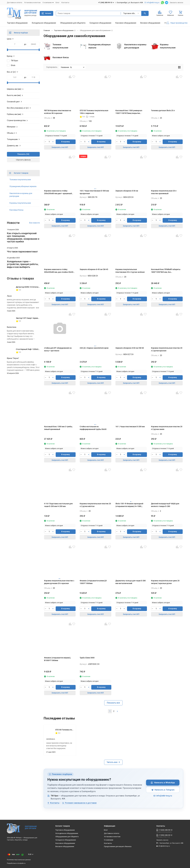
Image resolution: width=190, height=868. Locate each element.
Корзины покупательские (20, 203)
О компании (109, 840)
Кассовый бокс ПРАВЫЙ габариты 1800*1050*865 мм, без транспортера (166, 271)
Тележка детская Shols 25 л (163, 110)
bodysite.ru (22, 863)
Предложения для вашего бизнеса (118, 846)
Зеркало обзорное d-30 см (127, 191)
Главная (47, 30)
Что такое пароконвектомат (22, 252)
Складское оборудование (100, 23)
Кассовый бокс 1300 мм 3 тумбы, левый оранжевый (58, 428)
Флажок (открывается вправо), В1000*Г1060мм (57, 659)
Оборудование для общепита (73, 23)
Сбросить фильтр (23, 160)
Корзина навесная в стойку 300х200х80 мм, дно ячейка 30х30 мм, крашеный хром (59, 271)
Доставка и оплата (15, 3)
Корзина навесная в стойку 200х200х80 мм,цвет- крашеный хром (58, 192)
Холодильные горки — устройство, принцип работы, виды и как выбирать (23, 264)
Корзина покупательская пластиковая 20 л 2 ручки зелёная (130, 271)
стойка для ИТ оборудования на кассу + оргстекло (58, 349)
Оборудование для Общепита (67, 837)
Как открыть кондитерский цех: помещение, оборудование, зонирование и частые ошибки (23, 237)
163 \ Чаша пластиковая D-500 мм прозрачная (94, 192)
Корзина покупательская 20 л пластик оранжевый (164, 192)
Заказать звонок (176, 3)
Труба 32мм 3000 (87, 658)
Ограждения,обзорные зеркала (23, 186)
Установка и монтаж (32, 3)
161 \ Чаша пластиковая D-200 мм (130, 427)
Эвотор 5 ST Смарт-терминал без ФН (32, 318)
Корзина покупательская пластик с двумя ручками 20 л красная (59, 582)
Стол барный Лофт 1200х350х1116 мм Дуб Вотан (37, 349)
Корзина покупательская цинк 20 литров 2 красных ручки (165, 582)
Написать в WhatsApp (163, 783)
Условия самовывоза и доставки (79, 803)
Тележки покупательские (20, 180)
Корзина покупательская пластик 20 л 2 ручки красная (167, 349)
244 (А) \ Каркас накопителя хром (94, 348)
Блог (58, 3)
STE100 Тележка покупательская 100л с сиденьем (94, 112)
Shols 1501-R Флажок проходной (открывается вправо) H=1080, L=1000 (129, 505)
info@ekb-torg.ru (163, 796)
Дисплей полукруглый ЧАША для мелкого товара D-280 (165, 505)
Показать (21, 154)
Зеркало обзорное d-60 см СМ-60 (130, 348)
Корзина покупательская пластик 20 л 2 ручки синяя (167, 428)
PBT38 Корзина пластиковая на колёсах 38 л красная (58, 112)
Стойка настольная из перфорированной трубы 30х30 (93, 428)
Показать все (113, 703)
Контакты (65, 3)
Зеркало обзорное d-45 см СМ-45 (94, 269)
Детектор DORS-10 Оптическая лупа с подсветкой (37, 287)
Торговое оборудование (17, 23)
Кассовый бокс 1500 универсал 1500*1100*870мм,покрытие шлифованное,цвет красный (129, 112)
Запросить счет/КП (60, 147)
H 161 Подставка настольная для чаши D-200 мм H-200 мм (58, 505)
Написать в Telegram (163, 790)
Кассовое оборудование (126, 23)
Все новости (35, 223)
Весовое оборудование (150, 23)
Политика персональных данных (19, 860)
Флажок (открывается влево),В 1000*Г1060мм (93, 582)
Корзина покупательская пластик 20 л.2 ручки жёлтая (95, 505)
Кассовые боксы (16, 210)
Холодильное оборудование (44, 23)
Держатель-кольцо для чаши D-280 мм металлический (131, 582)
